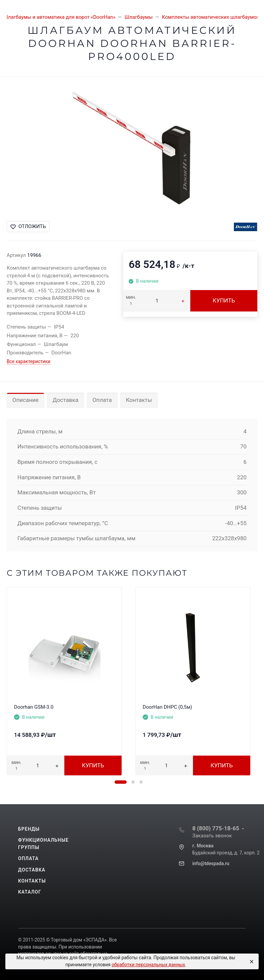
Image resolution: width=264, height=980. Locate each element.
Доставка (65, 400)
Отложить (28, 226)
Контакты (139, 400)
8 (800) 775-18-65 (216, 828)
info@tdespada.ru (211, 863)
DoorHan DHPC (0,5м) (168, 707)
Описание (25, 400)
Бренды (29, 829)
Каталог (30, 892)
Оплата (102, 400)
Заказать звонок (212, 836)
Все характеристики (28, 361)
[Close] (251, 962)
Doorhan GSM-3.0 (34, 707)
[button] (121, 782)
